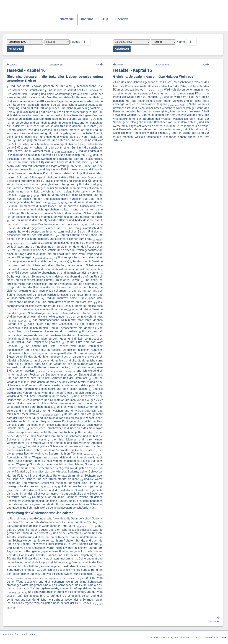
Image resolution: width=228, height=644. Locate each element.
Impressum (8, 637)
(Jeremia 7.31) (46, 243)
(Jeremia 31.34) (47, 582)
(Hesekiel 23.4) (50, 457)
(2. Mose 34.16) (65, 203)
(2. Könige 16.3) (29, 243)
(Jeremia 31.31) (30, 582)
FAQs (89, 19)
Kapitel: (75, 42)
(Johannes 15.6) (176, 105)
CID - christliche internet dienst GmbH (207, 641)
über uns (72, 19)
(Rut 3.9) (86, 152)
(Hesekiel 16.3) (66, 446)
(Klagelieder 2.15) (38, 196)
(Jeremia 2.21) (154, 91)
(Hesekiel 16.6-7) (79, 258)
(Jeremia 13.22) (94, 370)
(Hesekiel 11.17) (85, 530)
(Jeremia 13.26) (16, 374)
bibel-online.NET (157, 641)
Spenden (106, 19)
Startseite (51, 19)
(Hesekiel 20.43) (15, 596)
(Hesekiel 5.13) (15, 418)
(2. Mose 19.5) (73, 152)
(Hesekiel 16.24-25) (80, 320)
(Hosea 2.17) (82, 582)
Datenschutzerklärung (26, 637)
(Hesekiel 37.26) (65, 582)
